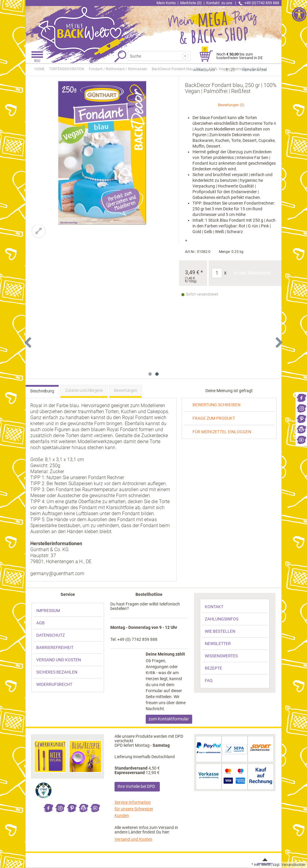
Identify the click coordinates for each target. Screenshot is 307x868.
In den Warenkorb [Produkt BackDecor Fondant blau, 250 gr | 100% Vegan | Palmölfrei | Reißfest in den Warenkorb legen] (252, 273)
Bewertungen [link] (228, 105)
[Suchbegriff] (158, 56)
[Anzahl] (217, 273)
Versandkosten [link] (293, 865)
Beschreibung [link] (42, 391)
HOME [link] (40, 69)
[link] (301, 397)
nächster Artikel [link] (254, 70)
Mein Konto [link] (166, 3)
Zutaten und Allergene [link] (84, 390)
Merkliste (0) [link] (191, 3)
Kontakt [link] (220, 3)
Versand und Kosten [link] (133, 839)
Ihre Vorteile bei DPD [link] (136, 786)
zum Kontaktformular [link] (169, 719)
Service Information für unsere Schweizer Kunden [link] (134, 809)
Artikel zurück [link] (204, 70)
